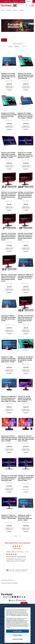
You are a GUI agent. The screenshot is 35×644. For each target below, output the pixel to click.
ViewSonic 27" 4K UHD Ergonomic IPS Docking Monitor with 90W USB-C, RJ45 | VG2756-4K (25, 399)
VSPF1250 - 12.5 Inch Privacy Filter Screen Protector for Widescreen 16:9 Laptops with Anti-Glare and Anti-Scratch (9, 278)
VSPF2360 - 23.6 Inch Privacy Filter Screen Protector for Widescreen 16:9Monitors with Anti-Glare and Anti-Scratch (26, 195)
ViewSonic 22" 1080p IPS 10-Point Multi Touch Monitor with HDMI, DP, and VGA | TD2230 (26, 277)
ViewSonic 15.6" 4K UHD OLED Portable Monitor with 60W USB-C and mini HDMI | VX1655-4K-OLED (26, 76)
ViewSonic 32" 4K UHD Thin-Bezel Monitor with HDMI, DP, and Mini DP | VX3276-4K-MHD (26, 359)
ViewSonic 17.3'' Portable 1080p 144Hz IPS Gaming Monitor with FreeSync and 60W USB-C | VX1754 (25, 155)
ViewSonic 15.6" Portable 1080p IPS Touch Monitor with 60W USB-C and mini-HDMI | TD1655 (9, 76)
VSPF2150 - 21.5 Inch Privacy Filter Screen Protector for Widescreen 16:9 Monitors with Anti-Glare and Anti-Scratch (9, 195)
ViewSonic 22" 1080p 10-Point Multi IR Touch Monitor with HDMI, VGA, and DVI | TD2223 (25, 518)
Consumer (29, 1)
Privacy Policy (13, 615)
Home (3, 10)
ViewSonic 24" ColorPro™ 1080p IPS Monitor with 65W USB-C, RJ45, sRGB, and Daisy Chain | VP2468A (9, 438)
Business (22, 1)
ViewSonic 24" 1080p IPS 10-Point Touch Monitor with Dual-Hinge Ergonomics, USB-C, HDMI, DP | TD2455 (9, 399)
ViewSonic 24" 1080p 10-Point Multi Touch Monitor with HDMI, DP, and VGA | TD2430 (9, 318)
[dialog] (17, 624)
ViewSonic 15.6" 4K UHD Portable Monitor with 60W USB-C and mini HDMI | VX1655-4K (9, 116)
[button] (9, 90)
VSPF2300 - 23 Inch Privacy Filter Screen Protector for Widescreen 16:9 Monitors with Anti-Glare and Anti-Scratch (25, 237)
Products (9, 10)
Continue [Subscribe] (24, 603)
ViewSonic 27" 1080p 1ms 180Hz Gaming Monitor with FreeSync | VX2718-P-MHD (9, 517)
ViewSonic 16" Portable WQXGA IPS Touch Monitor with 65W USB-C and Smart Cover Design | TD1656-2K (25, 116)
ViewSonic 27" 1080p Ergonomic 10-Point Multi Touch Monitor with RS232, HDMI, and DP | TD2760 (9, 359)
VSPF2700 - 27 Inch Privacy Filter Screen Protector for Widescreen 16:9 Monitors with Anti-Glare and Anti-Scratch (9, 237)
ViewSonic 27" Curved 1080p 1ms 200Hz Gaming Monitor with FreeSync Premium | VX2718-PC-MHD (26, 478)
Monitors (15, 10)
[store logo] (11, 5)
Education (15, 1)
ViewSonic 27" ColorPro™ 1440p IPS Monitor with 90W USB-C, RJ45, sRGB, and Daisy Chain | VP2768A (26, 438)
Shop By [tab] (4, 40)
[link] (17, 570)
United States (21, 600)
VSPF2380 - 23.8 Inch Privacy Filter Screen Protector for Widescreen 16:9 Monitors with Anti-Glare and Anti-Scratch (26, 319)
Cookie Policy (19, 615)
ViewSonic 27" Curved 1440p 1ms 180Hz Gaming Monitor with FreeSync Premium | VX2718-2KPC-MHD (9, 478)
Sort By (10, 47)
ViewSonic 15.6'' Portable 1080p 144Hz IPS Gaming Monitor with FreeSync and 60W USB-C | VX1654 (9, 155)
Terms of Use (26, 615)
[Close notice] (28, 609)
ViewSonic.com (7, 1)
